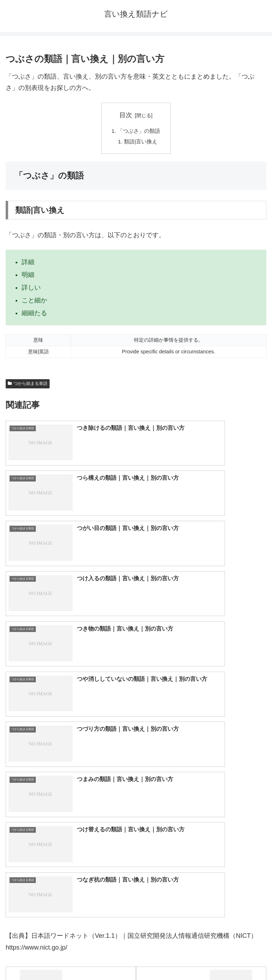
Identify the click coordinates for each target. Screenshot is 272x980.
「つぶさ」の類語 (139, 131)
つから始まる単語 (28, 385)
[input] (136, 761)
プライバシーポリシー (203, 957)
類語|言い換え (141, 143)
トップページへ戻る (69, 957)
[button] (259, 760)
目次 (126, 115)
